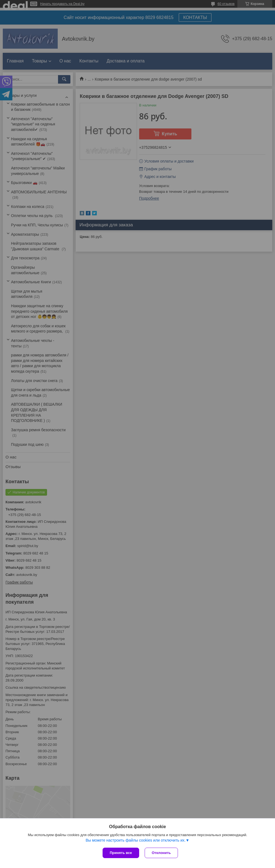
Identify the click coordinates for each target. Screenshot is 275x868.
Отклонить (161, 853)
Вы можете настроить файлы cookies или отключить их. (135, 840)
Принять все (121, 853)
